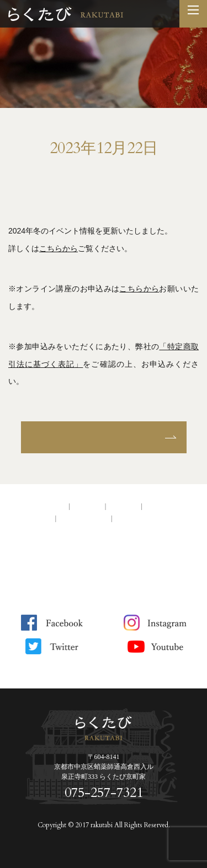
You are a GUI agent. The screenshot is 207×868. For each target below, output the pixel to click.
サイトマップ (136, 518)
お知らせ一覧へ (104, 437)
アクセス (124, 506)
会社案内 (87, 506)
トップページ (45, 506)
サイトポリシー (84, 518)
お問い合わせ (166, 506)
